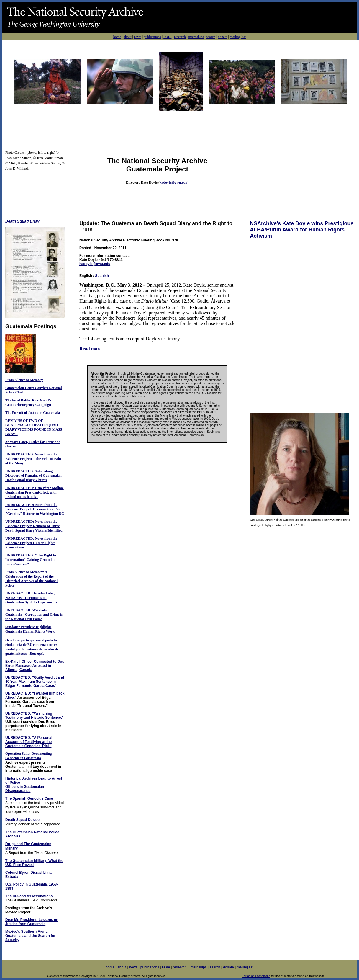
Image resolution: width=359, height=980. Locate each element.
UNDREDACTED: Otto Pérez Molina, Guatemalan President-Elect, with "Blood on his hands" (35, 492)
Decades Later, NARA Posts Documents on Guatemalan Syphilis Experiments (31, 598)
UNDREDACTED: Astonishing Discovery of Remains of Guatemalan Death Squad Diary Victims (33, 476)
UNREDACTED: (18, 593)
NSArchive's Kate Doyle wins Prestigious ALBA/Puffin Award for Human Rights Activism (302, 230)
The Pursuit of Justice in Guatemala (33, 413)
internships (196, 37)
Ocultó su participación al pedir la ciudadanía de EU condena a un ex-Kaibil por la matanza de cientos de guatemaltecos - (32, 647)
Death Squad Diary (22, 221)
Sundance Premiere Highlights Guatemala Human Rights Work (30, 629)
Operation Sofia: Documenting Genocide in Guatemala (28, 756)
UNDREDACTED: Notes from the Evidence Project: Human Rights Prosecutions (31, 543)
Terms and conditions (256, 976)
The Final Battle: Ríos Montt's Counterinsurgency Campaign (28, 402)
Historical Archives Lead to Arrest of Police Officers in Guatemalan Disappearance (34, 785)
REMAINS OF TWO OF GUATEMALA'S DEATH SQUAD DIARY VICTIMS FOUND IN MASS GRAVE (34, 427)
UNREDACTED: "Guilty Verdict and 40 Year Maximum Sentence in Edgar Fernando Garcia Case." (35, 682)
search (211, 37)
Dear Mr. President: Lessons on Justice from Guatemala (32, 922)
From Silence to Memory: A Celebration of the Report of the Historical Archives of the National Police (31, 579)
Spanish (102, 276)
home (117, 37)
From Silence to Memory (24, 380)
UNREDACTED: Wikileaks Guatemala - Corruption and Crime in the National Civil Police (34, 615)
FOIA (167, 37)
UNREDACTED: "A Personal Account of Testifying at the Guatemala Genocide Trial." (29, 742)
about (128, 37)
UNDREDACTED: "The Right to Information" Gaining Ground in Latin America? (31, 560)
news (138, 37)
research (180, 37)
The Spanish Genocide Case (29, 798)
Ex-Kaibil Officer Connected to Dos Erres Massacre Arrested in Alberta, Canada (35, 666)
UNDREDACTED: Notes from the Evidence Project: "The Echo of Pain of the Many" (33, 459)
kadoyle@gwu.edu (173, 182)
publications (152, 37)
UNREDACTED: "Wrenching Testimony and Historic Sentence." (35, 716)
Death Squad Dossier (23, 820)
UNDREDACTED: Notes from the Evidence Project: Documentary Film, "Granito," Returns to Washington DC (35, 509)
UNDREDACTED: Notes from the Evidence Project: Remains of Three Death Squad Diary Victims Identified (34, 526)
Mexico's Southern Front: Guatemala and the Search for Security (30, 936)
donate (222, 37)
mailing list (238, 37)
